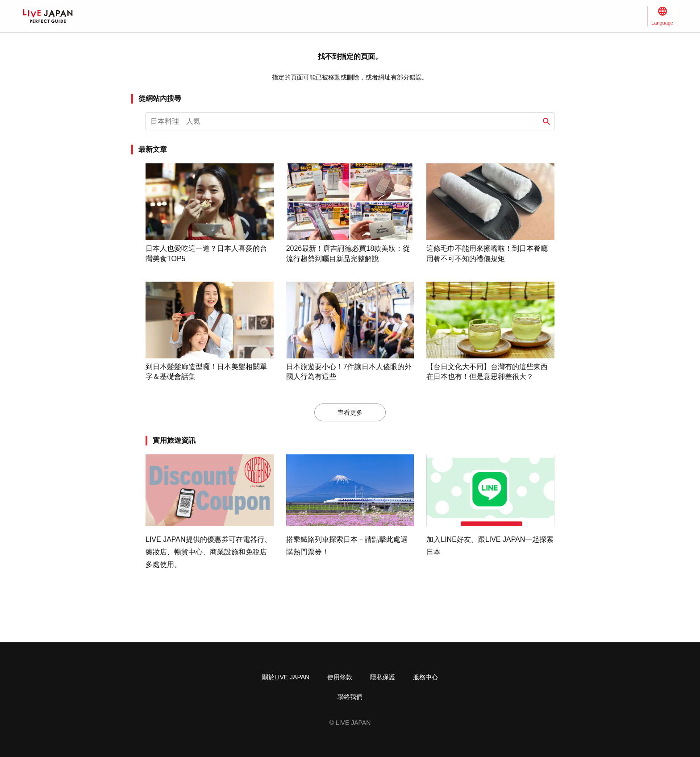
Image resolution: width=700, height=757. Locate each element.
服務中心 (425, 677)
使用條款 (340, 677)
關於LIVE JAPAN (286, 677)
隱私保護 (383, 677)
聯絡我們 (350, 697)
